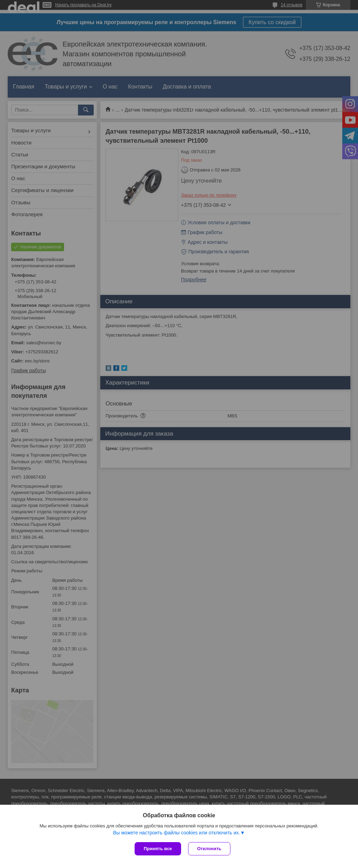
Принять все (158, 849)
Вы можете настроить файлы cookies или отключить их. (176, 833)
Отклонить (209, 849)
